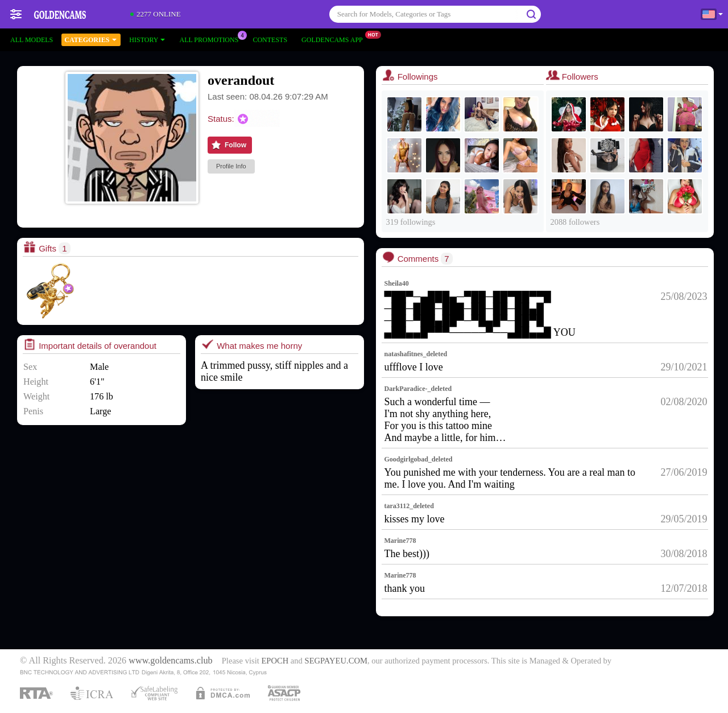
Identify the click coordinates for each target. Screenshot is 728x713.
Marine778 (400, 541)
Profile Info (231, 166)
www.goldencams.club (170, 661)
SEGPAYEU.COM (336, 661)
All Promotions (212, 39)
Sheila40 (397, 283)
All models (32, 40)
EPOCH (275, 661)
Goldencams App (335, 39)
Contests (270, 40)
